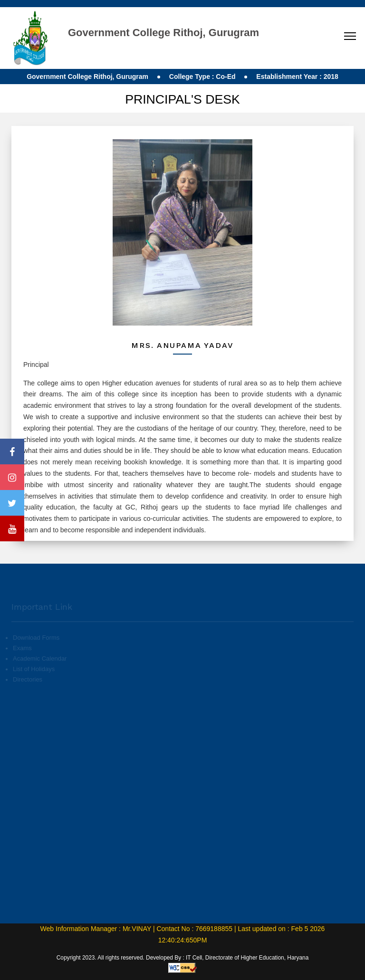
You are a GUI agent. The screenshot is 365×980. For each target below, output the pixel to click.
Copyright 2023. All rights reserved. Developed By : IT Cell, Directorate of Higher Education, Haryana (183, 958)
